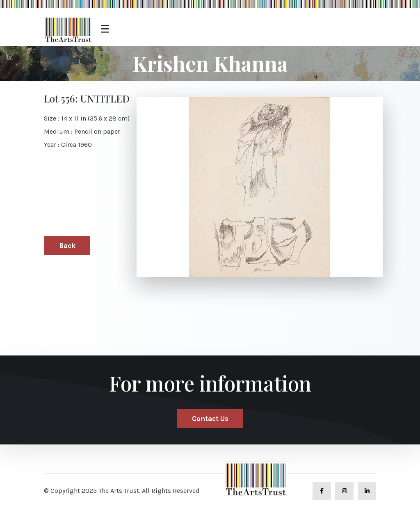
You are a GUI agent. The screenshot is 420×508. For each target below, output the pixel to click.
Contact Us (210, 419)
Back (67, 246)
